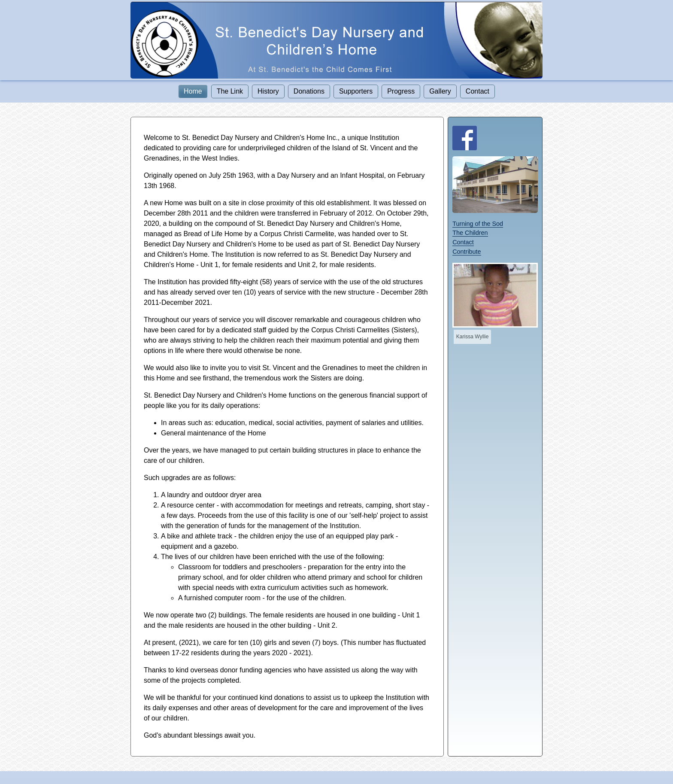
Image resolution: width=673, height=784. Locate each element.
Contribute (467, 252)
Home (193, 91)
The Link (230, 91)
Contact (477, 91)
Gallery (440, 91)
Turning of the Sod (478, 224)
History (268, 91)
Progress (401, 91)
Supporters (356, 91)
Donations (309, 91)
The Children (470, 233)
